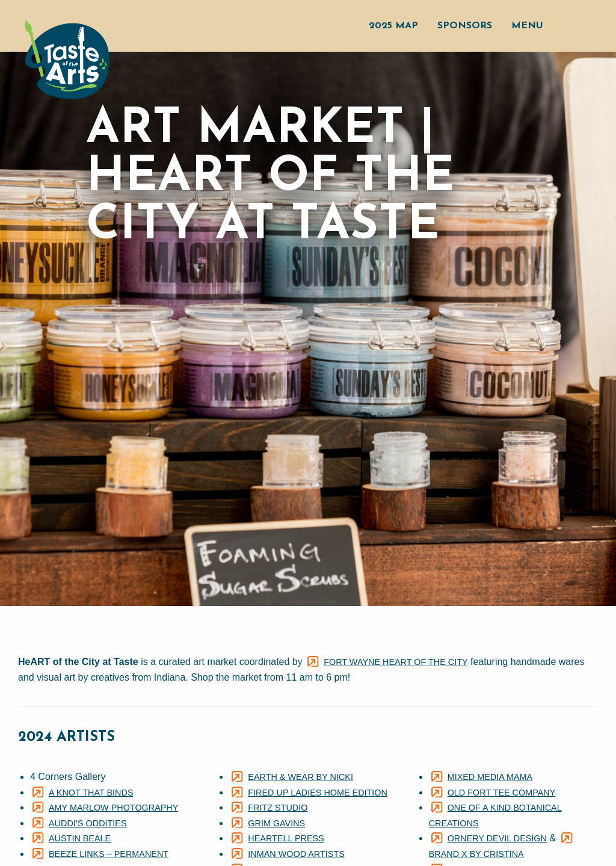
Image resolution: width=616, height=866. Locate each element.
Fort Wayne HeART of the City (396, 662)
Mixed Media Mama (490, 777)
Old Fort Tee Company (502, 793)
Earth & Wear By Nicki (300, 777)
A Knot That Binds (91, 793)
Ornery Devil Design (497, 838)
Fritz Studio (278, 808)
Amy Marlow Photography (113, 808)
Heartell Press (286, 838)
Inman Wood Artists (296, 854)
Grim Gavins (276, 823)
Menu (527, 26)
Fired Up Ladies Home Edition (318, 793)
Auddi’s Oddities (88, 823)
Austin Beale (80, 838)
